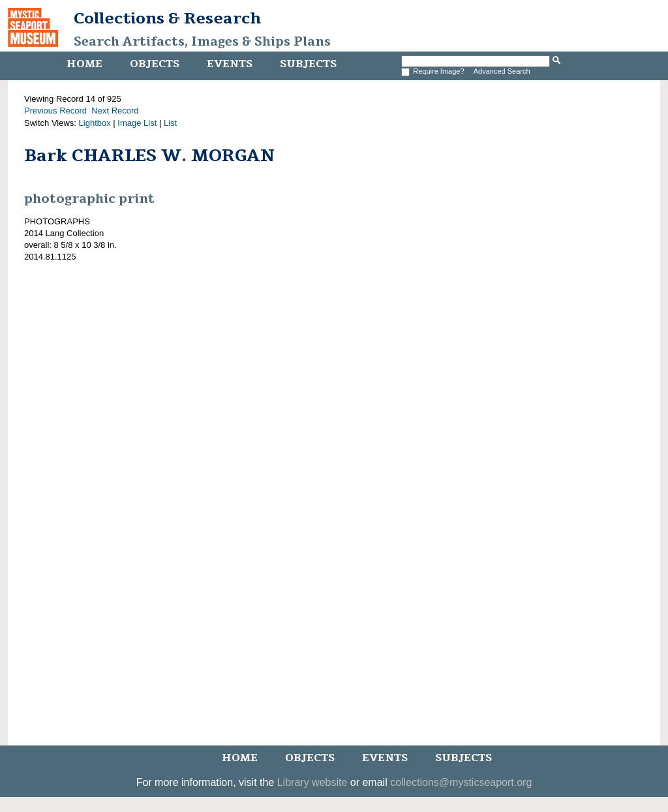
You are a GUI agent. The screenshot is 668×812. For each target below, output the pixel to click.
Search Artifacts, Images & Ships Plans (202, 42)
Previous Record (55, 111)
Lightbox (95, 123)
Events (230, 64)
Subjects (308, 64)
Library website (312, 782)
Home (84, 64)
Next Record (115, 111)
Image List (137, 123)
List (170, 123)
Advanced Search (502, 71)
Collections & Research (167, 18)
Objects (155, 64)
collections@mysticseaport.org (461, 782)
